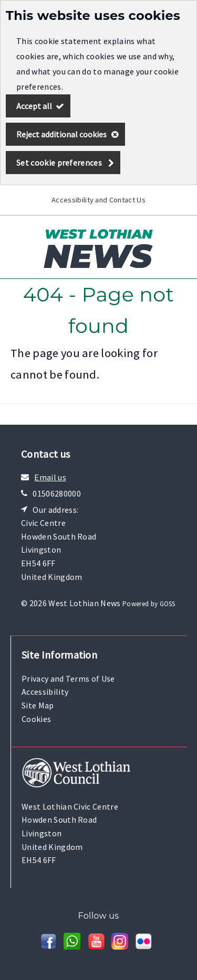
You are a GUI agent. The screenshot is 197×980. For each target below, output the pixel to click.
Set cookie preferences (59, 163)
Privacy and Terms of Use (68, 679)
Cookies (36, 719)
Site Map (38, 705)
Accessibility (45, 692)
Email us (50, 477)
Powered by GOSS (149, 604)
